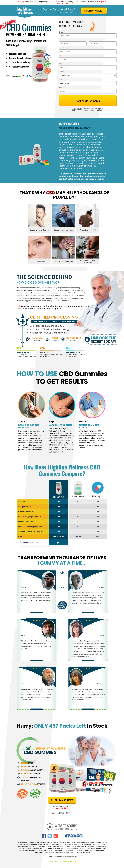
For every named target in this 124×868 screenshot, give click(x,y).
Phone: (61, 88)
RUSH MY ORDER (94, 11)
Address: (62, 48)
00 (67, 4)
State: (61, 80)
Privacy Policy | (54, 861)
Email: (61, 32)
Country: (61, 72)
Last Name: (92, 40)
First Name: (62, 40)
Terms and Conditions (68, 861)
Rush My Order (88, 101)
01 (69, 4)
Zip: (60, 56)
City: (60, 64)
